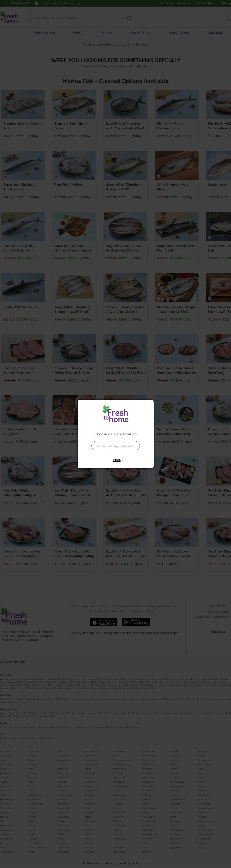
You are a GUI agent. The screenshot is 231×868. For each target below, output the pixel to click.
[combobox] (116, 443)
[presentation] (116, 446)
